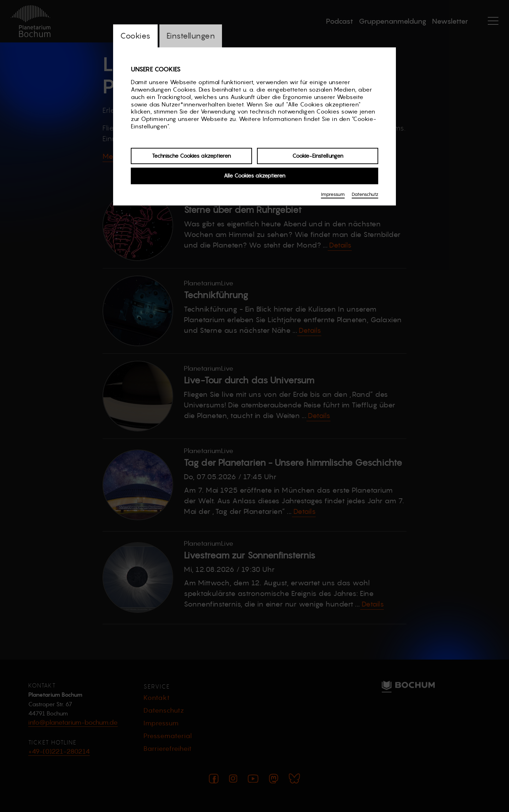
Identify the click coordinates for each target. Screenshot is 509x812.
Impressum (333, 194)
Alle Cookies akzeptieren (255, 176)
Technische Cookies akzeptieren (191, 156)
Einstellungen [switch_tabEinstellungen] (191, 36)
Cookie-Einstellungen (318, 156)
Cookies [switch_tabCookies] (135, 36)
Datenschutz (365, 194)
